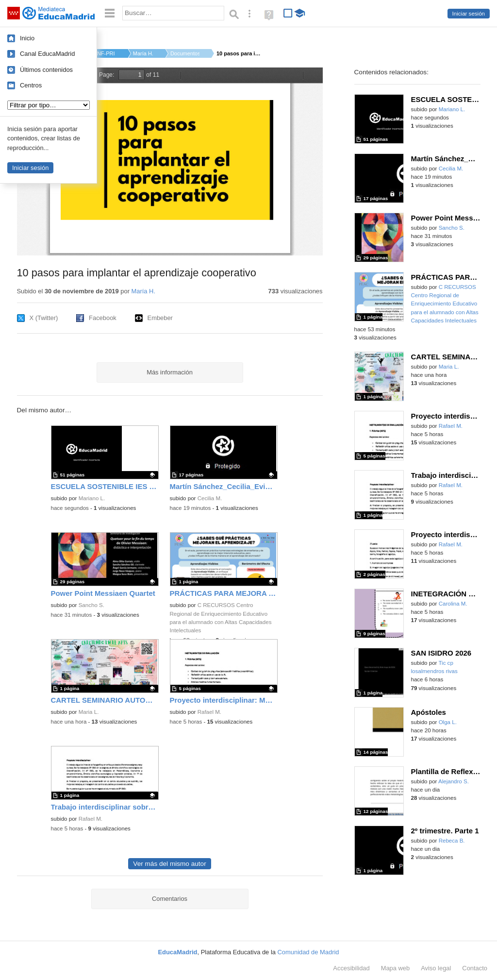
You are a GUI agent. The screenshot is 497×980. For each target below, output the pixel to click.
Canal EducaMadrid (47, 54)
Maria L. (89, 712)
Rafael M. (209, 712)
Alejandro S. (454, 781)
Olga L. (448, 722)
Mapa (396, 968)
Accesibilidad (351, 968)
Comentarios (170, 899)
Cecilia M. (210, 498)
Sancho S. (91, 605)
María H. (143, 53)
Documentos (185, 53)
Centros (31, 85)
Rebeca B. (452, 841)
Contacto (475, 968)
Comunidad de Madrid (308, 952)
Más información (170, 372)
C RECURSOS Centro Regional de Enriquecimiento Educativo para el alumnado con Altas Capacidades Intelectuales (445, 304)
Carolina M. (453, 604)
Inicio (27, 38)
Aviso (436, 968)
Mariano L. (92, 498)
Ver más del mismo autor (169, 864)
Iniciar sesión (469, 14)
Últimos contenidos (46, 70)
